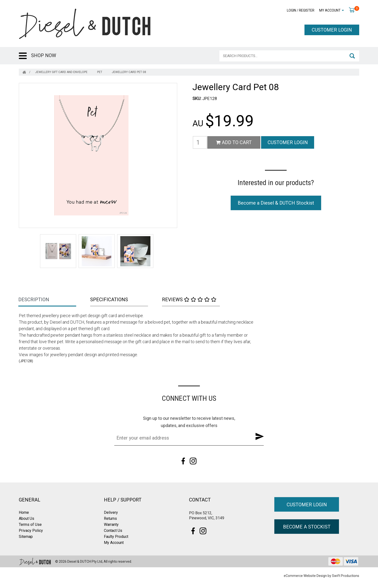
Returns (110, 518)
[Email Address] (182, 438)
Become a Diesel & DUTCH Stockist (276, 203)
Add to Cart (234, 142)
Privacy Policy (31, 531)
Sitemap (26, 537)
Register (307, 10)
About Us (27, 518)
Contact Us (113, 531)
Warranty (111, 525)
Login (291, 10)
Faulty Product (116, 537)
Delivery (111, 512)
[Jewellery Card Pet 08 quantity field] (200, 142)
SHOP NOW (44, 55)
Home (24, 512)
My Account (330, 10)
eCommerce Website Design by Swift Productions (321, 576)
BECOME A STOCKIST (307, 527)
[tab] (55, 300)
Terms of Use (30, 525)
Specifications (109, 300)
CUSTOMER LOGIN (332, 30)
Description (34, 300)
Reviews (189, 300)
